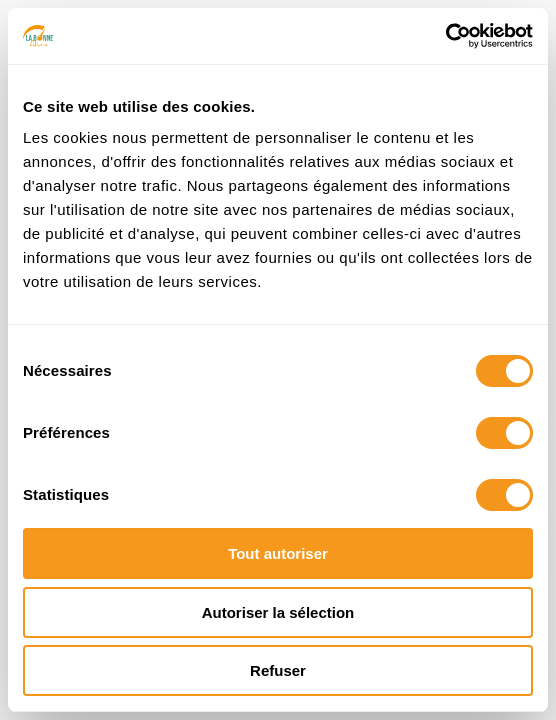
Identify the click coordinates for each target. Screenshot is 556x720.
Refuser (278, 670)
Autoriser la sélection (278, 612)
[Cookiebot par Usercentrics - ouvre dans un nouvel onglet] (445, 36)
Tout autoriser (278, 553)
